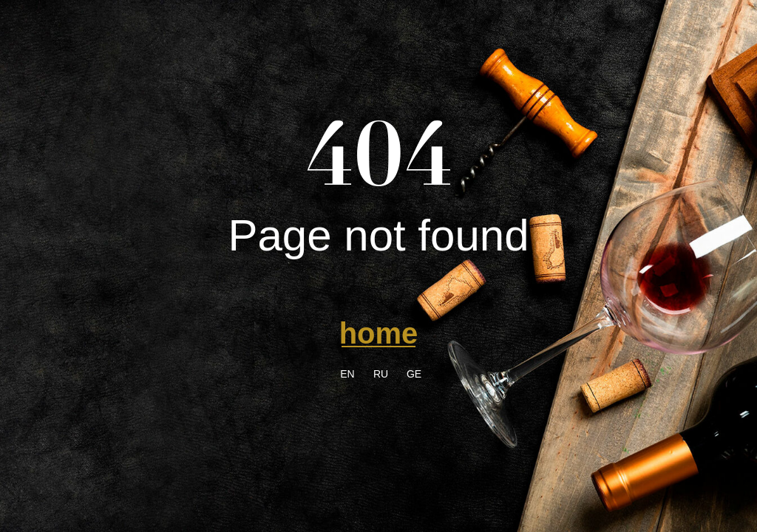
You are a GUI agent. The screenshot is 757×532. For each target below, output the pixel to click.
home (379, 333)
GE (414, 374)
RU (381, 374)
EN (347, 374)
